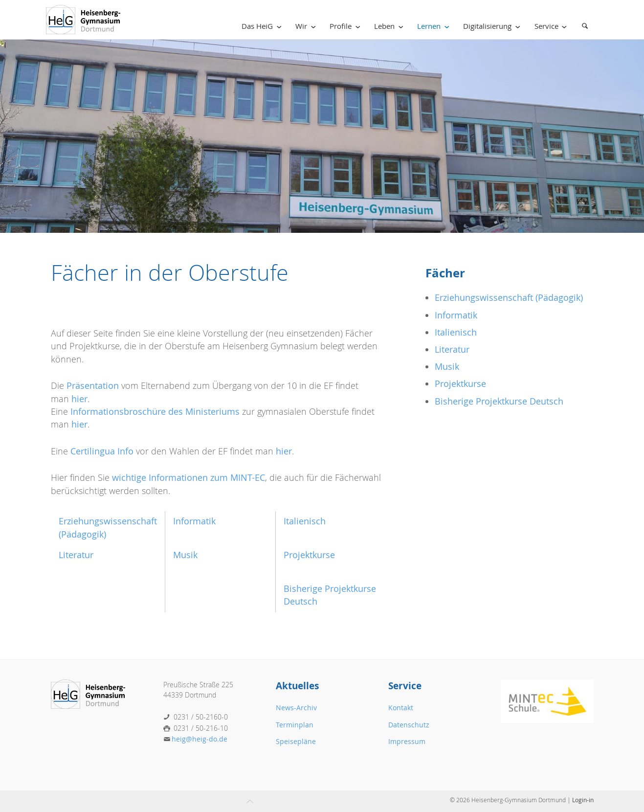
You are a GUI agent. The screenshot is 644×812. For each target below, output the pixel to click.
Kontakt (401, 708)
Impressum (407, 741)
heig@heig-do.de (200, 739)
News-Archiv (296, 708)
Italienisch (305, 521)
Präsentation (93, 386)
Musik (185, 555)
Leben (390, 26)
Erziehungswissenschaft (108, 521)
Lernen (435, 26)
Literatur (76, 555)
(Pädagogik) (82, 534)
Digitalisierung (493, 26)
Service (553, 26)
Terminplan (295, 725)
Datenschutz (409, 725)
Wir (307, 26)
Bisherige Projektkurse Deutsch (499, 401)
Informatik (194, 521)
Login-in (583, 800)
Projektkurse (309, 555)
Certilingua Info (102, 451)
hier (79, 399)
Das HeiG (263, 26)
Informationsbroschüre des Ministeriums (155, 412)
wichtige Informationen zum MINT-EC (189, 478)
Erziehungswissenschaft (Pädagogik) (509, 298)
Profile (347, 26)
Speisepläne (296, 741)
